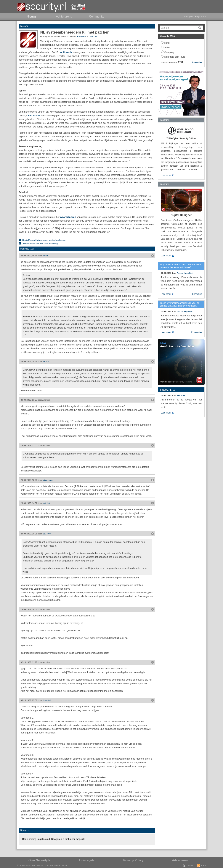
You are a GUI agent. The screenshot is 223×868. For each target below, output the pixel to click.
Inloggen (189, 17)
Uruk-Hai (47, 700)
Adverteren (180, 860)
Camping (169, 52)
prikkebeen (48, 480)
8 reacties (197, 294)
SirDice (46, 362)
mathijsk (46, 503)
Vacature (165, 120)
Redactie (81, 36)
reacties (94, 36)
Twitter (190, 865)
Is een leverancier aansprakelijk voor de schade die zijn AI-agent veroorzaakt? (180, 304)
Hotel (167, 43)
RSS (203, 865)
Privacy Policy (133, 860)
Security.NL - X (167, 390)
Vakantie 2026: (168, 36)
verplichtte (34, 115)
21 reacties (196, 332)
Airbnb (168, 47)
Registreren (200, 17)
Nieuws (24, 26)
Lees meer (166, 175)
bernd (45, 256)
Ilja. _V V (47, 534)
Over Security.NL (40, 860)
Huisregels (87, 860)
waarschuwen (68, 217)
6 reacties (197, 62)
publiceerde (66, 52)
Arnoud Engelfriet (185, 273)
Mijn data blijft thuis (175, 57)
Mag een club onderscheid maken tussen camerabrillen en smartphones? (181, 266)
